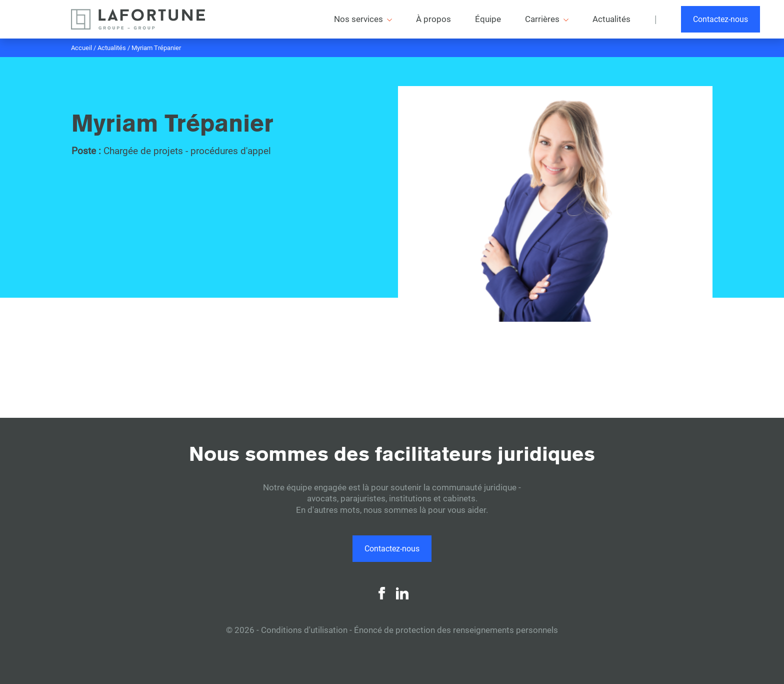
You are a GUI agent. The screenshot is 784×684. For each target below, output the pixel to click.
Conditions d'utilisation (304, 630)
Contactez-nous (720, 19)
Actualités (112, 48)
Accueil (81, 48)
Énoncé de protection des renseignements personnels (456, 630)
